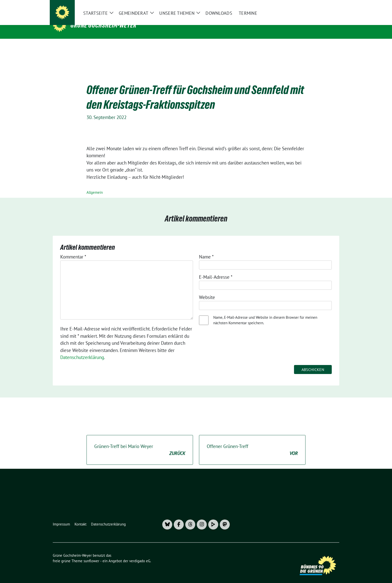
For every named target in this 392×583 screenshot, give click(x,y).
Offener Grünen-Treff (252, 442)
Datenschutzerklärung (82, 349)
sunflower (91, 553)
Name (206, 249)
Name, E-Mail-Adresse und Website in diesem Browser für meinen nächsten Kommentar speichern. (265, 312)
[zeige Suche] (330, 6)
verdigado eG (140, 553)
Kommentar (73, 249)
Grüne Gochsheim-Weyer (103, 25)
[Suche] (323, 6)
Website (207, 289)
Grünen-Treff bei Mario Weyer (140, 442)
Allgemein (95, 185)
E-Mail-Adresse (216, 269)
